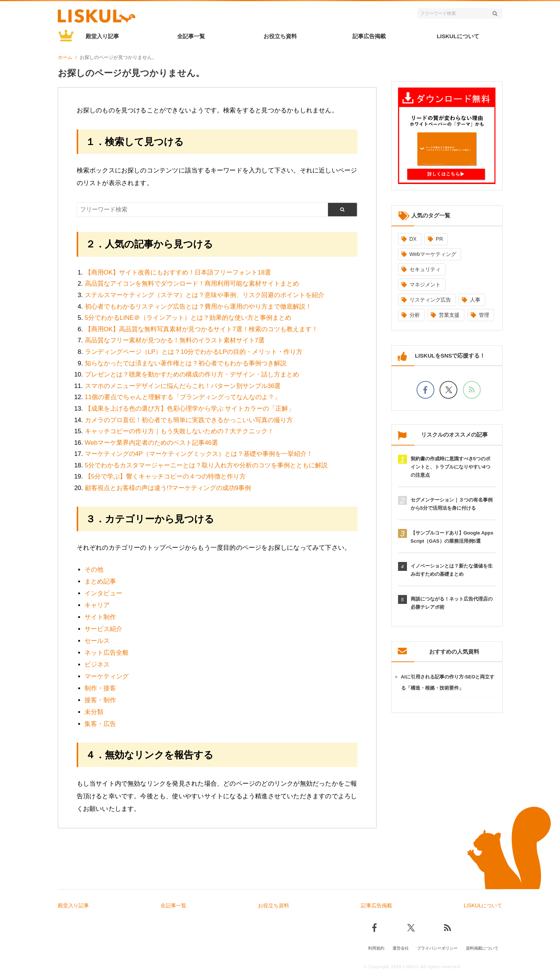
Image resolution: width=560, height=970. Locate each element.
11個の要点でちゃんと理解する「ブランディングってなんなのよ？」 (183, 397)
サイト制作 (100, 617)
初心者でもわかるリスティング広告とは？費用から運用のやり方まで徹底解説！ (198, 307)
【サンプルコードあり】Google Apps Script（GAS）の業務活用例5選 (452, 537)
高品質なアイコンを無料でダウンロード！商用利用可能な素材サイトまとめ (192, 284)
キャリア (97, 605)
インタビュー (103, 593)
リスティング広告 (430, 300)
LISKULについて (458, 36)
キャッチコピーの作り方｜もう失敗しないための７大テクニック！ (179, 431)
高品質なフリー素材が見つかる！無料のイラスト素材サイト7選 (175, 340)
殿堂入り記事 (102, 36)
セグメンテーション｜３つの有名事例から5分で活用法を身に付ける (452, 504)
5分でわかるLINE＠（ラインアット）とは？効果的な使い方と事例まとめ (188, 318)
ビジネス (97, 665)
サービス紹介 (103, 629)
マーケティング (107, 676)
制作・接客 (100, 688)
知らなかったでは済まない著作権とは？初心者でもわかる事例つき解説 (186, 363)
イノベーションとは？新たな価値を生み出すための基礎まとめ (452, 570)
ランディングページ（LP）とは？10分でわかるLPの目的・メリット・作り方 (194, 352)
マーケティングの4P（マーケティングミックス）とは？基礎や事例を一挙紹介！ (199, 454)
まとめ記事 (100, 581)
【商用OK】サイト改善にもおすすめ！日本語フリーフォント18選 (178, 272)
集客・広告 (100, 724)
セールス (97, 641)
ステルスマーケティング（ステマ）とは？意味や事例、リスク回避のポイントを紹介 (205, 295)
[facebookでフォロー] (425, 390)
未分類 (94, 712)
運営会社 (401, 947)
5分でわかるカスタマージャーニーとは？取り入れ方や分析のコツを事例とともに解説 (206, 465)
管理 (484, 315)
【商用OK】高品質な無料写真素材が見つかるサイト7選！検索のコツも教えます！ (201, 329)
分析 (415, 315)
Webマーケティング (433, 254)
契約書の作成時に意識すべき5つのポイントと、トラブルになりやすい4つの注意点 (450, 467)
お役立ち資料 (280, 36)
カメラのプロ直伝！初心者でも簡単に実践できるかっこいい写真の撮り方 (189, 420)
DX (413, 239)
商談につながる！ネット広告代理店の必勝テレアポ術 (452, 603)
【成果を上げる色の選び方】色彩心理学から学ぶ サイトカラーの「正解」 (190, 409)
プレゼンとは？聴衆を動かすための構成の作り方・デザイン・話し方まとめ (192, 374)
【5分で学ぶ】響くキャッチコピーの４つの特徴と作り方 (165, 476)
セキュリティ (425, 269)
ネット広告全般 (107, 653)
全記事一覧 (191, 36)
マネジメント (425, 285)
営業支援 (449, 315)
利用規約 (376, 947)
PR (439, 239)
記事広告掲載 (369, 36)
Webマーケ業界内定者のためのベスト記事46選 (152, 443)
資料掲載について (482, 947)
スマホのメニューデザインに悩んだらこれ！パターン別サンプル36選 (183, 386)
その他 (94, 570)
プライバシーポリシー (437, 947)
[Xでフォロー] (448, 390)
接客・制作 (100, 700)
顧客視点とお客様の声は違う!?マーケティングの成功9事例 (168, 488)
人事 (475, 300)
